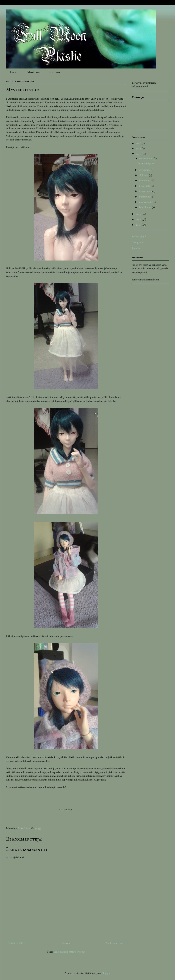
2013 (139, 225)
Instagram (137, 242)
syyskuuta (145, 170)
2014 (139, 219)
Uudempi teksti (17, 943)
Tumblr (136, 248)
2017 (139, 149)
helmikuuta (145, 207)
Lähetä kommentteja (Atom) (69, 952)
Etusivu (15, 72)
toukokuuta (146, 191)
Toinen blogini (139, 237)
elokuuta (144, 175)
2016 (139, 154)
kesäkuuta (145, 186)
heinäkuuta (145, 181)
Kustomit (54, 72)
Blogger (106, 973)
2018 (139, 143)
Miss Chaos (34, 72)
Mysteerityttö (146, 163)
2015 (139, 214)
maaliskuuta (146, 202)
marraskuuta (146, 159)
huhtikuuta (145, 197)
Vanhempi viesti (115, 943)
